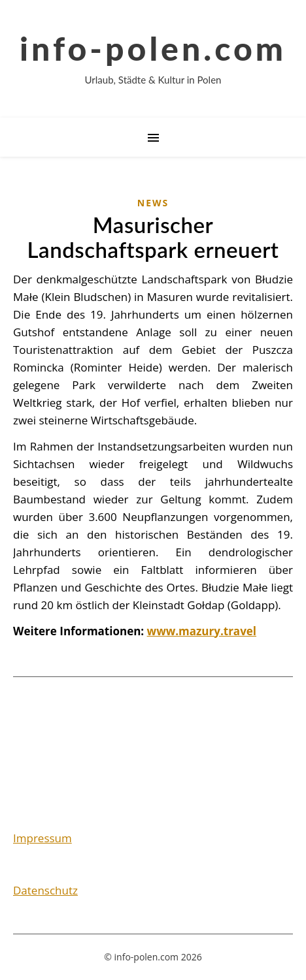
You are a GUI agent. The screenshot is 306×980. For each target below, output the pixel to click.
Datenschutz (45, 890)
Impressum (42, 838)
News (153, 203)
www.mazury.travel (202, 631)
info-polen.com (153, 48)
